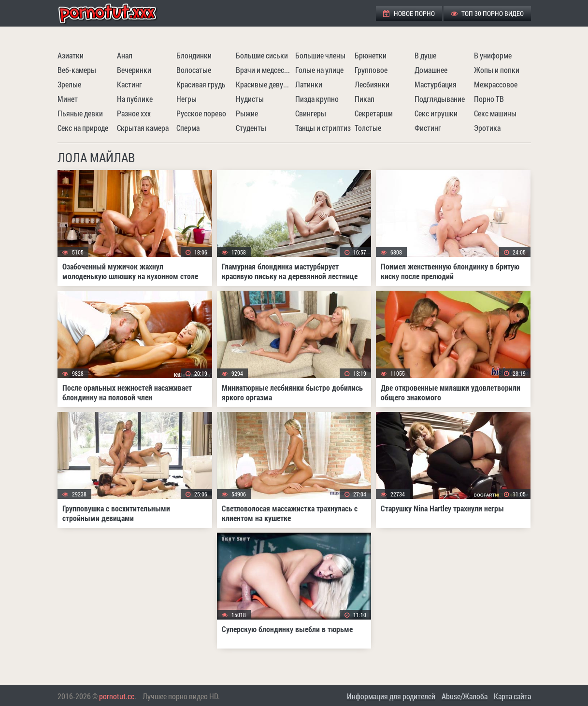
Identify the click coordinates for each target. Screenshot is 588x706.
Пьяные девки (80, 113)
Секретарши (374, 113)
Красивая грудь (201, 84)
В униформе (493, 55)
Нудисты (250, 99)
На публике (135, 99)
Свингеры (311, 113)
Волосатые (194, 70)
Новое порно (409, 13)
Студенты (251, 128)
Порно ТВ (489, 99)
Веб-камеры (77, 70)
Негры (186, 99)
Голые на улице (319, 70)
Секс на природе (83, 128)
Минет (68, 99)
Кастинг (129, 84)
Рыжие (247, 113)
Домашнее (431, 70)
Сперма (188, 128)
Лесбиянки (372, 84)
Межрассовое (496, 84)
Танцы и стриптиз (323, 128)
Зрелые (69, 84)
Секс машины (495, 113)
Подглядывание (440, 99)
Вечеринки (134, 70)
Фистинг (428, 128)
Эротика (487, 128)
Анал (125, 55)
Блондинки (194, 55)
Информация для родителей (391, 696)
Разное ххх (134, 113)
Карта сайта (512, 696)
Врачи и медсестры (264, 70)
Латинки (309, 84)
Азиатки (71, 55)
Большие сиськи (262, 55)
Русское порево (201, 113)
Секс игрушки (436, 113)
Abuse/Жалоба (465, 696)
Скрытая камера (143, 128)
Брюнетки (371, 55)
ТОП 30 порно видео (487, 13)
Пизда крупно (317, 99)
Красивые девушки (264, 84)
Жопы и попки (497, 70)
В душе (425, 55)
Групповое (371, 70)
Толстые (368, 128)
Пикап (365, 99)
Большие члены (320, 55)
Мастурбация (436, 84)
